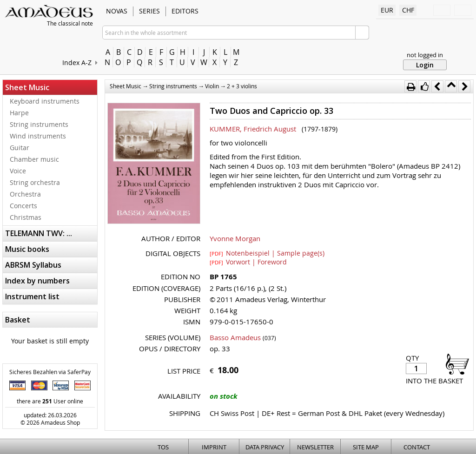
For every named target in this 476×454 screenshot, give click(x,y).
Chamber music (34, 159)
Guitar (20, 148)
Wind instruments (38, 136)
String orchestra (35, 182)
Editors (185, 11)
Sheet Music (27, 87)
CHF (408, 10)
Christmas (26, 217)
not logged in (425, 55)
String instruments (39, 124)
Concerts (23, 206)
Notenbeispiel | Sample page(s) (267, 253)
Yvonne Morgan (235, 238)
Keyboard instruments (45, 101)
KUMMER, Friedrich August (253, 129)
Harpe (19, 113)
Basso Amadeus (235, 337)
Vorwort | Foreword (248, 262)
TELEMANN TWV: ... (39, 233)
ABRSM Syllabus (33, 265)
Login (425, 65)
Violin (212, 86)
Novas (117, 11)
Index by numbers (37, 281)
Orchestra (25, 194)
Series (149, 11)
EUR (387, 10)
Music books (27, 249)
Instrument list (32, 296)
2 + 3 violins (242, 86)
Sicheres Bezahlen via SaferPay (50, 372)
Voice (18, 171)
